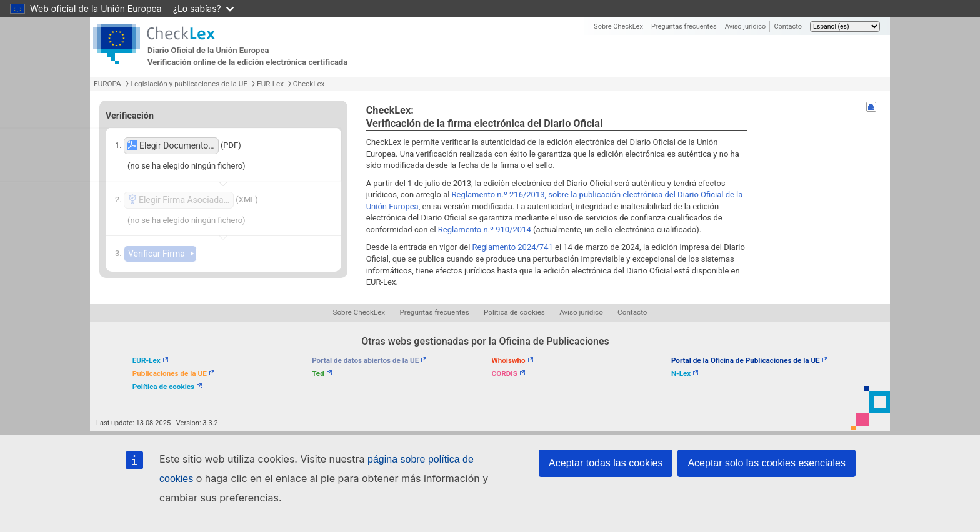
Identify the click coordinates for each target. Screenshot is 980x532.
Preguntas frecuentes (684, 27)
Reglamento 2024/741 (513, 247)
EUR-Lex (270, 84)
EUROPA (107, 84)
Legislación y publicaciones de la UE (189, 84)
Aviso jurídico (746, 27)
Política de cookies (514, 312)
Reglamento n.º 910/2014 (485, 229)
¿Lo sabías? (203, 8)
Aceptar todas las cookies (606, 463)
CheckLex (309, 84)
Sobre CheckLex (618, 27)
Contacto (788, 27)
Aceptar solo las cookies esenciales (767, 463)
